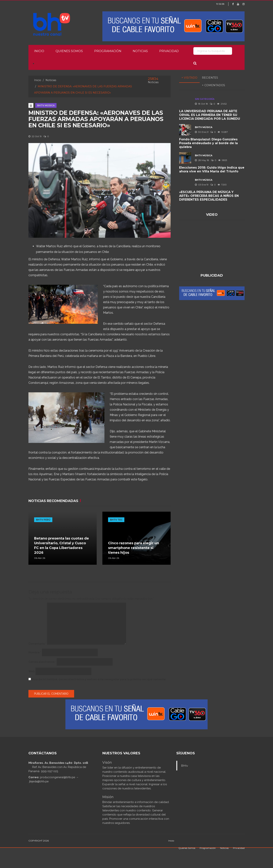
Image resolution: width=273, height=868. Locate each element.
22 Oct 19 (35, 136)
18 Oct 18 (201, 104)
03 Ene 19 (202, 185)
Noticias (140, 51)
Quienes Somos (69, 51)
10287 (223, 132)
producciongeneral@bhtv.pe (58, 777)
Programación (108, 51)
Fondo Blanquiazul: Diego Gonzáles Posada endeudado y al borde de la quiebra (208, 143)
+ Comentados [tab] (213, 85)
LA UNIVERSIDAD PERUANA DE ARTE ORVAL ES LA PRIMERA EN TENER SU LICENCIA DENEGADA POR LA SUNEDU (210, 115)
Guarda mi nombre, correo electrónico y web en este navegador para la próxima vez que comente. (99, 679)
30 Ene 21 (202, 132)
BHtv (185, 766)
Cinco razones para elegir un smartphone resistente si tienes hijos (134, 548)
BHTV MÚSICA (46, 105)
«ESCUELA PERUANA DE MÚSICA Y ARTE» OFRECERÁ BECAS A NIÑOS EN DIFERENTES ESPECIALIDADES (209, 196)
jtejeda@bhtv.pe (39, 781)
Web (32, 671)
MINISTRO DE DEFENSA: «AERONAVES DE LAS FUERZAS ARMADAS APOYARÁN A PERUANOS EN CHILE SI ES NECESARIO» (96, 119)
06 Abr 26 (40, 558)
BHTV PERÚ (43, 520)
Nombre (35, 652)
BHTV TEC (116, 520)
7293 (222, 185)
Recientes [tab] (210, 78)
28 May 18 (202, 160)
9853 (223, 160)
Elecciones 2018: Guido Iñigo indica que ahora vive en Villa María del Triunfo (212, 169)
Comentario (37, 644)
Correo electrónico (42, 662)
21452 (222, 104)
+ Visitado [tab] (189, 78)
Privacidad (169, 51)
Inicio (39, 51)
